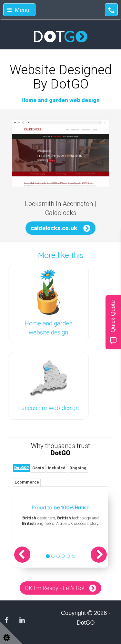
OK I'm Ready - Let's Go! (55, 588)
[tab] (21, 468)
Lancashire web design (48, 408)
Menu (18, 10)
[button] (22, 555)
